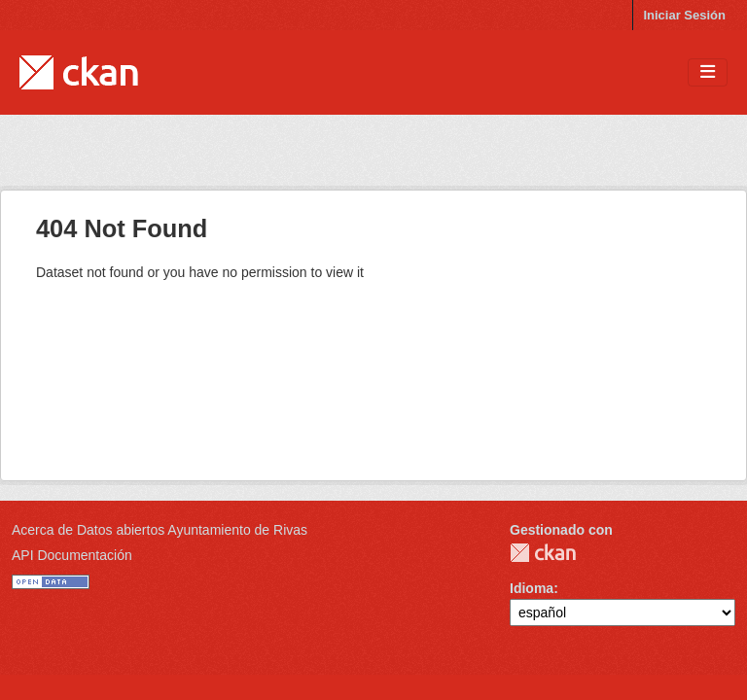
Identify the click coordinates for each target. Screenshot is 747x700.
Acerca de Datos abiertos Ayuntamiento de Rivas (160, 530)
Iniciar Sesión (684, 15)
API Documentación (72, 555)
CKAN (543, 553)
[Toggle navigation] (708, 72)
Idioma (532, 588)
